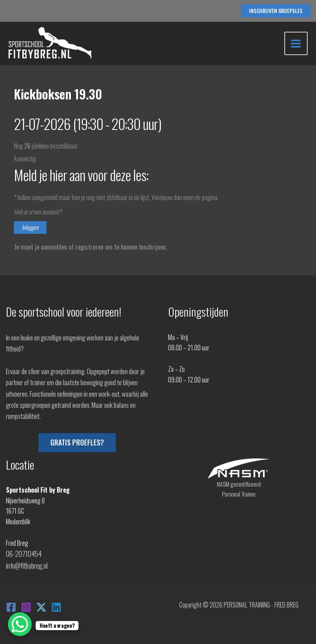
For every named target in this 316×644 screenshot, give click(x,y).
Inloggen (30, 228)
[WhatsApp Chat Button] (20, 624)
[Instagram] (26, 605)
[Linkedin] (56, 605)
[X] (41, 605)
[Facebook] (11, 605)
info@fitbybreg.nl (26, 564)
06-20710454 (22, 553)
